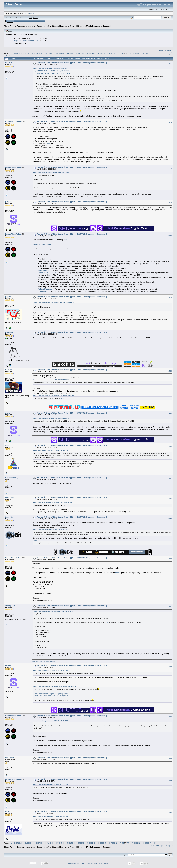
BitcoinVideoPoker (13, 121)
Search (22, 21)
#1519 (170, 780)
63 (96, 53)
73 (119, 53)
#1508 (170, 371)
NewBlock (10, 758)
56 (81, 53)
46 (59, 53)
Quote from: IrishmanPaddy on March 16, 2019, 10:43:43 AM (53, 503)
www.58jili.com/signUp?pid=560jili (43, 662)
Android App (43, 270)
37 (39, 53)
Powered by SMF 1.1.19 (76, 864)
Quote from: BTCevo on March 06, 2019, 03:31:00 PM (53, 73)
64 (99, 53)
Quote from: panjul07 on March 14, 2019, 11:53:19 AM (50, 451)
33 (30, 53)
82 (139, 53)
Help (16, 21)
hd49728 (9, 370)
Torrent (35, 18)
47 (61, 53)
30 (24, 53)
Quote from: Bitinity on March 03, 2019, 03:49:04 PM (50, 530)
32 (28, 53)
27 (17, 53)
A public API (43, 291)
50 (68, 53)
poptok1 (9, 297)
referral (118, 573)
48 (63, 53)
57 (83, 53)
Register (35, 21)
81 (137, 53)
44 (54, 53)
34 (32, 53)
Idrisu (8, 812)
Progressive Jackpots (47, 273)
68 (107, 53)
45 (57, 53)
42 (50, 53)
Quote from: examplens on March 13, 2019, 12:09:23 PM (51, 380)
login (25, 14)
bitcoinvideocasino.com (42, 244)
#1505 (170, 235)
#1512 (170, 499)
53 (74, 53)
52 (72, 53)
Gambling (41, 26)
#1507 (170, 333)
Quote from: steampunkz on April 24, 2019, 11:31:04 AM (51, 671)
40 (46, 53)
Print (170, 55)
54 (77, 53)
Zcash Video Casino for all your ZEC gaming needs (51, 696)
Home (10, 21)
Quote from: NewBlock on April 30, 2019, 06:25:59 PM (50, 785)
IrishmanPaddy (12, 478)
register (32, 14)
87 (5, 55)
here (65, 240)
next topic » (169, 846)
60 (90, 53)
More (41, 21)
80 (135, 53)
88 (7, 55)
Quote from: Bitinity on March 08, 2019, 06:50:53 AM (50, 68)
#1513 (170, 518)
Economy (20, 26)
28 (19, 53)
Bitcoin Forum (10, 26)
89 (9, 55)
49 (65, 53)
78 (130, 53)
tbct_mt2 (9, 517)
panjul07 (9, 202)
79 (133, 53)
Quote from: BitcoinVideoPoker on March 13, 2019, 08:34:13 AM (54, 395)
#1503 (170, 168)
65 (101, 53)
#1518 (170, 759)
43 (52, 53)
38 (41, 53)
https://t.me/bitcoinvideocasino (26, 41)
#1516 (170, 667)
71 (114, 53)
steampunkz (10, 606)
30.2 (31, 18)
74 (121, 53)
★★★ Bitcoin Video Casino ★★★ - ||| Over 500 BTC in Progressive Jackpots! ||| (80, 26)
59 (88, 53)
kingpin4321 (10, 497)
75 (123, 53)
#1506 (170, 298)
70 (112, 53)
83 (142, 53)
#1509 (170, 414)
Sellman (9, 446)
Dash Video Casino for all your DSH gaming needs (51, 694)
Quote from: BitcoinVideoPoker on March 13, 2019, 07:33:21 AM (54, 302)
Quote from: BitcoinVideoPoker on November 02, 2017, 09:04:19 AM (55, 686)
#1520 (170, 813)
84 (144, 53)
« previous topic (158, 50)
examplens (10, 332)
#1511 (170, 479)
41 (48, 53)
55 (79, 53)
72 (116, 53)
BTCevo (9, 63)
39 (44, 53)
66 (103, 53)
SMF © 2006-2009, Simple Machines (97, 864)
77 (128, 53)
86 (148, 53)
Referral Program (45, 289)
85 (146, 53)
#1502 (170, 123)
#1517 (170, 717)
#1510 (170, 447)
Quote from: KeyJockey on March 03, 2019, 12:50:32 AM (51, 173)
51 (70, 53)
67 (105, 53)
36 (37, 53)
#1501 (170, 64)
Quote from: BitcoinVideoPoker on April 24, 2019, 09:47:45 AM (53, 611)
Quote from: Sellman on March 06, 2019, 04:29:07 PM (52, 71)
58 (85, 53)
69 (110, 53)
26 (15, 53)
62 (94, 53)
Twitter (48, 143)
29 (21, 53)
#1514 (170, 559)
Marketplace (30, 26)
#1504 (170, 203)
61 (92, 53)
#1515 (170, 607)
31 (26, 53)
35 (35, 53)
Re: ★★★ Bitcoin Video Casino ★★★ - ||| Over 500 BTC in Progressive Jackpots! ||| (72, 63)
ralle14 (8, 666)
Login (28, 21)
